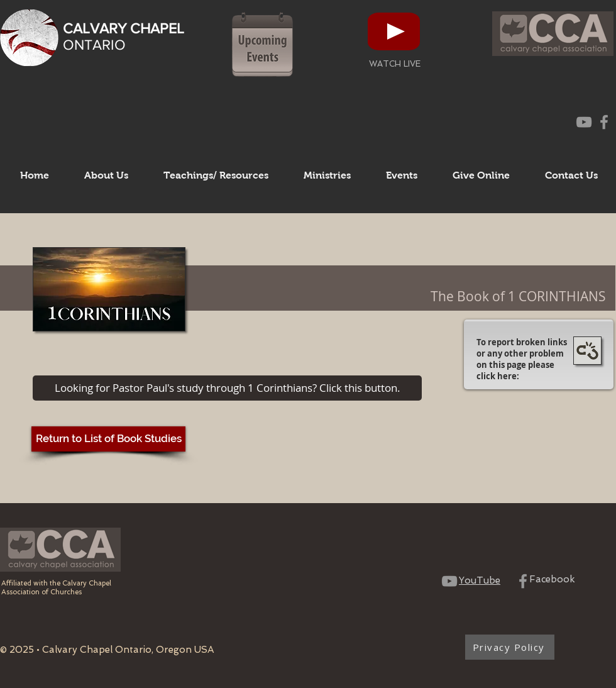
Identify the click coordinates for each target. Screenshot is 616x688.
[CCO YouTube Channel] (584, 122)
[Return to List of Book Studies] (108, 439)
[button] (106, 175)
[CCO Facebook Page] (604, 122)
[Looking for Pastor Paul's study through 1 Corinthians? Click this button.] (227, 388)
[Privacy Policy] (510, 647)
